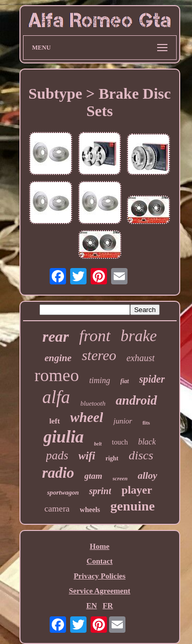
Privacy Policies (100, 576)
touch (120, 442)
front (95, 336)
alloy (147, 475)
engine (58, 358)
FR (108, 606)
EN (91, 606)
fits (146, 423)
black (147, 442)
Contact (100, 561)
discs (141, 455)
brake (139, 336)
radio (58, 473)
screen (120, 478)
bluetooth (93, 403)
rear (56, 336)
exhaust (141, 358)
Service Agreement (99, 591)
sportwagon (63, 492)
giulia (64, 437)
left (55, 421)
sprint (100, 491)
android (136, 400)
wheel (87, 417)
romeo (57, 375)
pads (57, 456)
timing (100, 380)
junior (123, 421)
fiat (125, 381)
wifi (87, 456)
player (137, 490)
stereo (99, 355)
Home (99, 546)
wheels (90, 510)
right (112, 458)
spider (152, 379)
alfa (56, 397)
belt (98, 444)
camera (57, 509)
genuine (133, 506)
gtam (93, 476)
